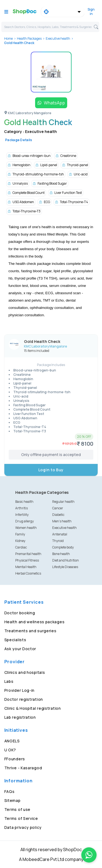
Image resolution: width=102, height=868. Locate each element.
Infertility (22, 515)
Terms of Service (21, 818)
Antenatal (60, 534)
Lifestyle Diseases (65, 567)
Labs (9, 681)
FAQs (10, 791)
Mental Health (26, 567)
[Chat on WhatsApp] (89, 855)
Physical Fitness (27, 560)
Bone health (61, 554)
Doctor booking (20, 613)
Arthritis (21, 508)
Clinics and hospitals (25, 672)
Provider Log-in (20, 690)
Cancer (58, 508)
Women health (26, 528)
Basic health (24, 502)
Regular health (63, 502)
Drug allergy (24, 521)
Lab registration (20, 717)
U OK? (10, 750)
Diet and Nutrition (66, 560)
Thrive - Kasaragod (23, 768)
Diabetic (58, 515)
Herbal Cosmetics (28, 573)
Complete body (63, 547)
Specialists (15, 640)
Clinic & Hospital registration (33, 708)
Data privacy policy (23, 827)
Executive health (58, 38)
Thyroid (58, 541)
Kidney (20, 541)
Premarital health (28, 554)
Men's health (62, 521)
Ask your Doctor (20, 649)
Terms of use (17, 809)
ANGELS (12, 741)
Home (8, 38)
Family (20, 534)
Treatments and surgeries (30, 631)
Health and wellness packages (35, 622)
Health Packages (29, 38)
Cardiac (21, 547)
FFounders (15, 759)
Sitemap (13, 800)
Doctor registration (24, 699)
